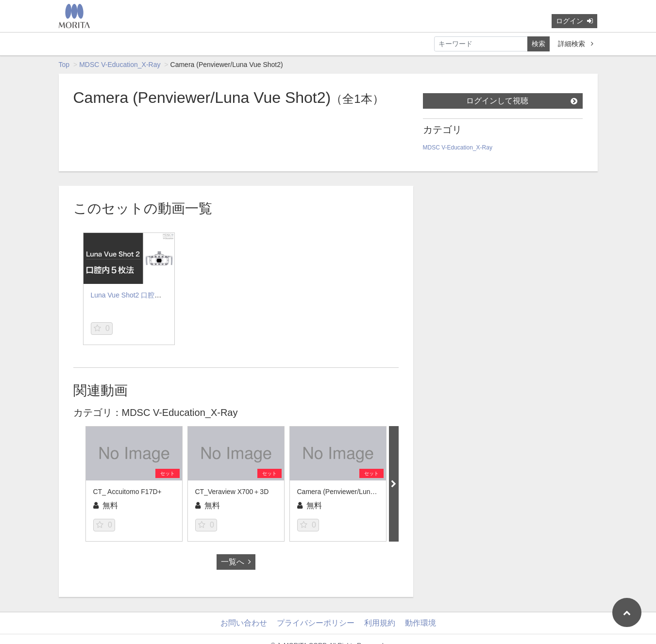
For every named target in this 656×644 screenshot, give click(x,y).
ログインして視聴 (522, 101)
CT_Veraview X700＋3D (232, 492)
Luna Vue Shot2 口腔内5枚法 (135, 295)
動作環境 (421, 623)
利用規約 (380, 623)
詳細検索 (576, 44)
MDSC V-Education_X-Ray (120, 65)
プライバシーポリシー (316, 623)
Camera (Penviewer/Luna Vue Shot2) (353, 492)
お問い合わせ (244, 623)
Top (64, 65)
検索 (538, 44)
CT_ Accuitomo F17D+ (127, 492)
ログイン (574, 21)
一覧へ (236, 562)
